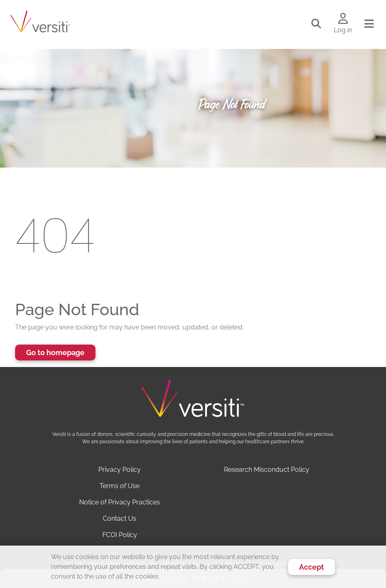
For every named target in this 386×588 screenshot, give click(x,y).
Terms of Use (120, 486)
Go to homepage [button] (55, 353)
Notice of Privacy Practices (120, 502)
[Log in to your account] (343, 19)
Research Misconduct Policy (267, 470)
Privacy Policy (120, 470)
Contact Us (120, 518)
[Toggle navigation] (369, 24)
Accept (312, 567)
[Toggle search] (316, 24)
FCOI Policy (120, 535)
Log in (343, 30)
